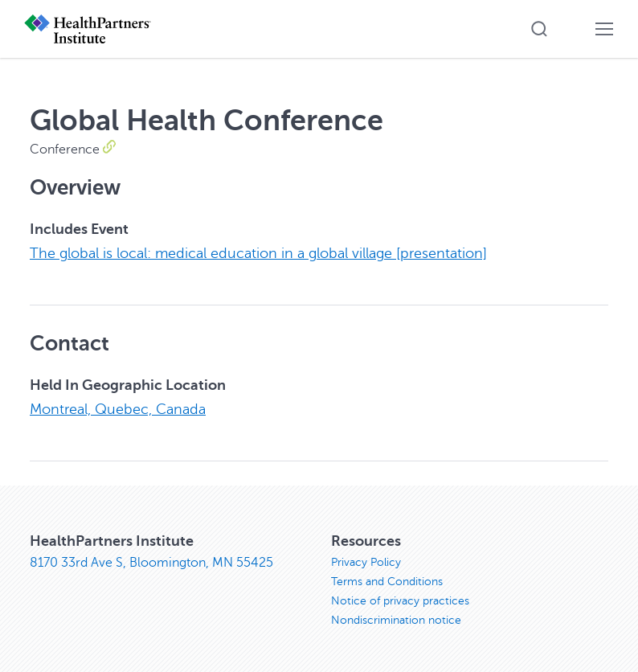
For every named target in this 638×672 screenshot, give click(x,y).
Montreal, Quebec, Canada (118, 408)
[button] (539, 29)
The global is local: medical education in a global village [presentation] (258, 253)
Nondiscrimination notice (396, 619)
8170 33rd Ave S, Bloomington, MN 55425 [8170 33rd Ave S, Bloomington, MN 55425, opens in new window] (151, 561)
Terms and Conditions (387, 580)
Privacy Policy (366, 561)
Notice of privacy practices (400, 599)
